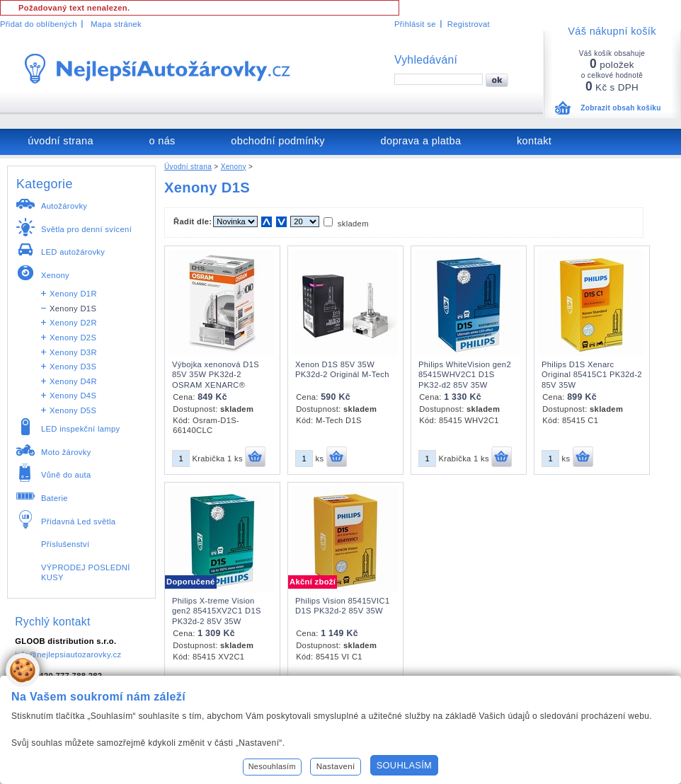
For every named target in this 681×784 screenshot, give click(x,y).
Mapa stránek (116, 24)
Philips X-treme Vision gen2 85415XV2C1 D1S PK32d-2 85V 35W (217, 611)
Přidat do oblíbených (39, 24)
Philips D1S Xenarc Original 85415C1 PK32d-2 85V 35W (592, 375)
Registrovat (469, 24)
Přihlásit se (415, 24)
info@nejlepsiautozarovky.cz (68, 655)
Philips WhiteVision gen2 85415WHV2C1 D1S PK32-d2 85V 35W (465, 375)
